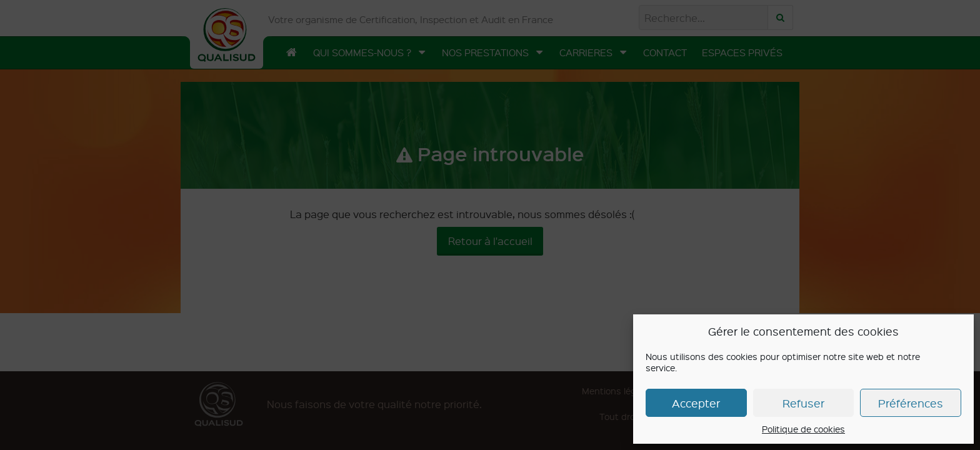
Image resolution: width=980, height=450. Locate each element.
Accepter (696, 403)
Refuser (803, 403)
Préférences (911, 403)
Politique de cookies (803, 429)
